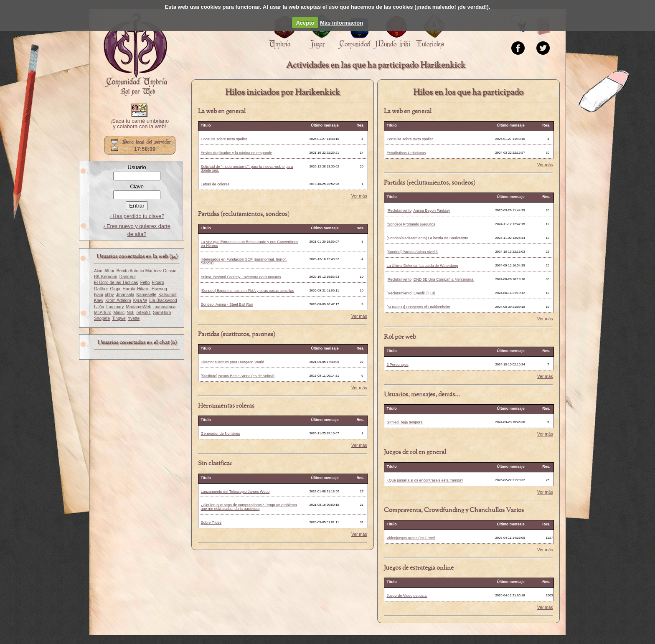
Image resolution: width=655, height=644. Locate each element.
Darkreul (128, 277)
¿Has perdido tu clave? (137, 216)
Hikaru (143, 289)
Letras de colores (215, 184)
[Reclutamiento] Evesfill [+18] (411, 293)
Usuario (137, 167)
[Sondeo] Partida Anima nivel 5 (412, 252)
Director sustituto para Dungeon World (232, 362)
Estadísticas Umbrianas (406, 153)
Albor (109, 271)
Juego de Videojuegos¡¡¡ (407, 596)
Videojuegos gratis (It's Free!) (411, 538)
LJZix (99, 307)
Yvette (134, 318)
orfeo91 (143, 313)
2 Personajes (397, 365)
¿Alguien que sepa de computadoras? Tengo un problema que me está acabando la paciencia (249, 507)
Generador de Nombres (220, 434)
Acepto (305, 23)
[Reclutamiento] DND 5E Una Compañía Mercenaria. (430, 279)
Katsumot (167, 295)
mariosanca (164, 307)
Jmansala (125, 295)
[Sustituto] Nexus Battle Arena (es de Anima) (237, 376)
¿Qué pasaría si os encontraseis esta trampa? (425, 480)
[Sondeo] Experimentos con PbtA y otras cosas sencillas (247, 291)
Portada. (135, 55)
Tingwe (119, 318)
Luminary (115, 307)
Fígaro (158, 283)
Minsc (119, 313)
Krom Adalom (118, 300)
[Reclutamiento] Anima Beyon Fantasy (418, 210)
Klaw (99, 300)
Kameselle (147, 295)
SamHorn (162, 313)
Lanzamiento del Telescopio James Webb (235, 492)
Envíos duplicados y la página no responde (236, 153)
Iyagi (99, 295)
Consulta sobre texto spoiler (224, 139)
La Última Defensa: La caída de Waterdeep (422, 266)
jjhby (110, 295)
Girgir (116, 289)
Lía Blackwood (163, 300)
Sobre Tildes (211, 522)
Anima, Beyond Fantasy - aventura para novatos (241, 277)
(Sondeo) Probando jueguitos (411, 224)
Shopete (102, 318)
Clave (137, 186)
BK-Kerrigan (106, 277)
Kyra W (140, 300)
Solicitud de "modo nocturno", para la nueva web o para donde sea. (247, 169)
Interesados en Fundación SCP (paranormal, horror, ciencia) (244, 261)
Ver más (359, 196)
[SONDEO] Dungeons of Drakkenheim (418, 307)
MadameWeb (139, 307)
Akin (98, 271)
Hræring (159, 289)
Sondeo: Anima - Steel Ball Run (227, 304)
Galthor (101, 289)
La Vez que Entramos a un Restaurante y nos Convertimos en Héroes (249, 244)
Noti (130, 313)
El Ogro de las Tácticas (116, 283)
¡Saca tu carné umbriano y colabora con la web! (140, 124)
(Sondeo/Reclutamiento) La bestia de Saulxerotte (427, 238)
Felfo (145, 283)
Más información (341, 23)
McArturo (103, 313)
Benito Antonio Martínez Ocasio (146, 271)
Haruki (129, 289)
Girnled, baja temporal (405, 422)
